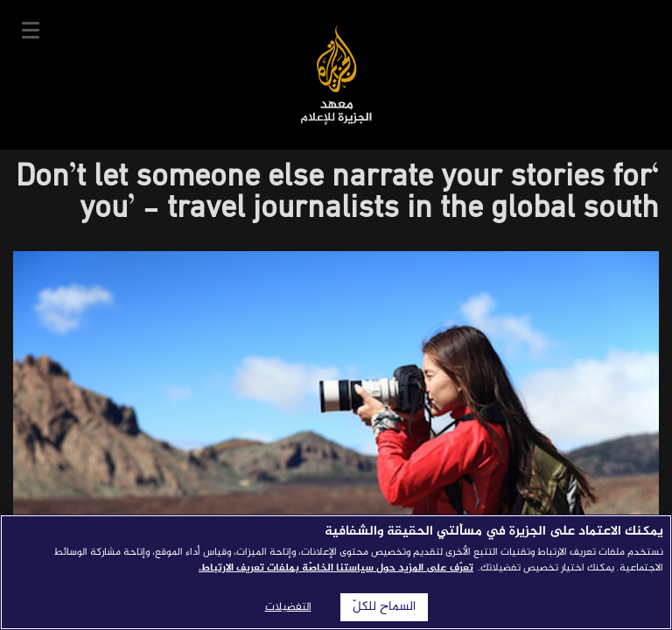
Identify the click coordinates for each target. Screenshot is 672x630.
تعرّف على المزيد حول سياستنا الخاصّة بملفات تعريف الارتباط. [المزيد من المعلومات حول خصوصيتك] (336, 568)
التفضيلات (288, 607)
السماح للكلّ (384, 607)
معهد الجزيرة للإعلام (336, 75)
